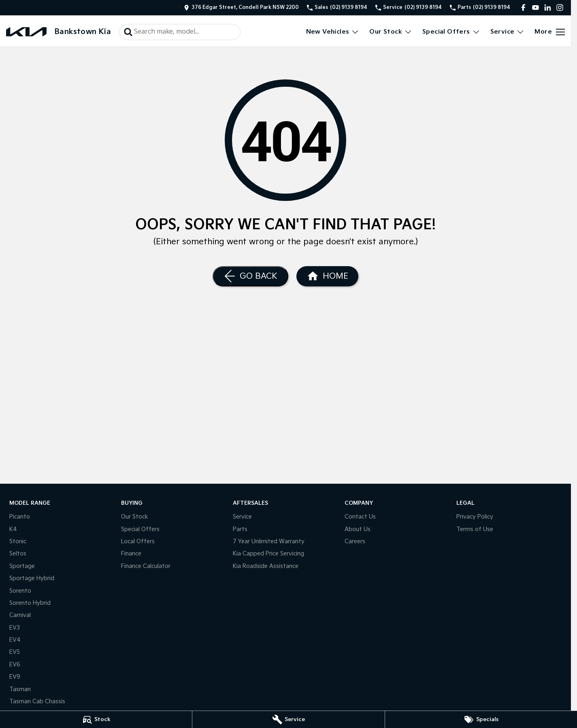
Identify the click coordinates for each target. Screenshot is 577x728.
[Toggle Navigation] (550, 32)
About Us (358, 529)
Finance (131, 554)
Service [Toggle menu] (508, 32)
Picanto (20, 517)
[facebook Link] (523, 7)
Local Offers (138, 541)
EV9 (15, 677)
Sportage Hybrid (32, 578)
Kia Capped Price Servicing (268, 554)
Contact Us (360, 517)
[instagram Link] (560, 7)
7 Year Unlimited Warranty (269, 541)
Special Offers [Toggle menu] (451, 32)
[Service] (288, 719)
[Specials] (481, 719)
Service (242, 517)
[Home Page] (26, 32)
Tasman (20, 689)
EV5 (15, 652)
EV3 (15, 628)
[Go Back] (250, 276)
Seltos (18, 554)
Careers (355, 541)
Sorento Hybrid (30, 603)
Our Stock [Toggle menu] (391, 32)
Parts (240, 529)
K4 (13, 529)
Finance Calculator (146, 566)
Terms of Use (475, 529)
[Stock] (96, 719)
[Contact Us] (241, 7)
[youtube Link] (535, 7)
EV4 (15, 640)
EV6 (15, 665)
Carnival (20, 615)
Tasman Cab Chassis (37, 701)
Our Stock (135, 517)
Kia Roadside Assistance (266, 566)
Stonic (18, 541)
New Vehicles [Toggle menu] (333, 32)
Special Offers (140, 529)
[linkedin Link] (548, 7)
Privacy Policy (475, 517)
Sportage (22, 566)
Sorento (20, 591)
